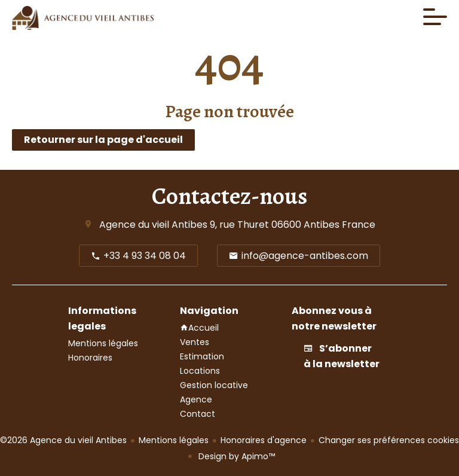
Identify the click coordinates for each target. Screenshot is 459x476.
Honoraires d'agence (264, 440)
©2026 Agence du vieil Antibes (63, 440)
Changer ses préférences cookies (389, 440)
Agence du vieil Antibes (153, 225)
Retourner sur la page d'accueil (103, 140)
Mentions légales (174, 440)
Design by (235, 456)
